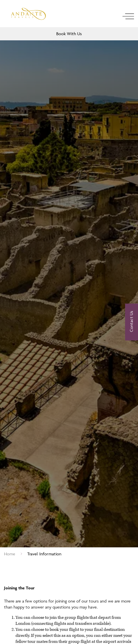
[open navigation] (128, 16)
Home (10, 554)
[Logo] (28, 14)
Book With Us (69, 34)
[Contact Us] (132, 322)
